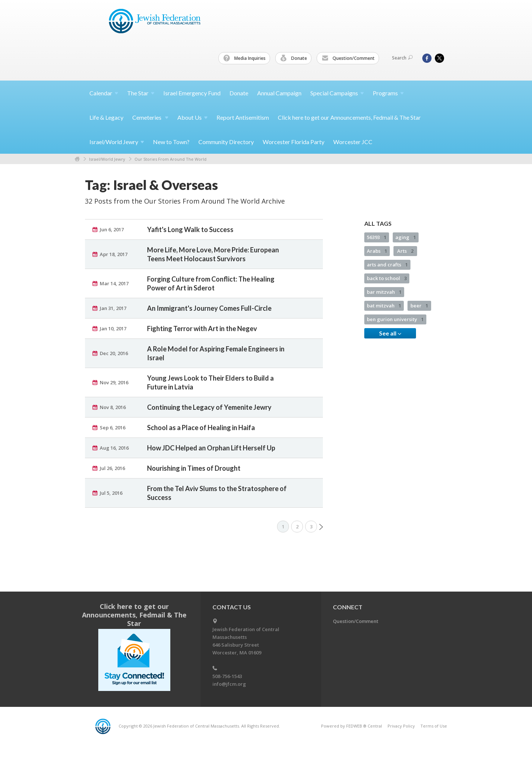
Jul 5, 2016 (111, 493)
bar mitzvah (384, 292)
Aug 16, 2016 (114, 448)
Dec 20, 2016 (114, 353)
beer (419, 306)
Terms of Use (434, 726)
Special (337, 93)
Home (77, 159)
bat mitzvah (384, 306)
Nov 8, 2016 (113, 407)
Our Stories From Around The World (170, 159)
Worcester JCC (353, 142)
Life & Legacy (106, 117)
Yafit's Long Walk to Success (190, 229)
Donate (294, 58)
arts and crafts (387, 265)
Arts (405, 251)
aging (406, 237)
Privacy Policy (401, 726)
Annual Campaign (279, 93)
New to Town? (171, 142)
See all (390, 333)
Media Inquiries (245, 58)
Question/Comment (348, 58)
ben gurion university (395, 319)
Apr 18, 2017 (114, 254)
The (141, 93)
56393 (377, 237)
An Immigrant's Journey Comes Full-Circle (209, 308)
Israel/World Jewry (107, 159)
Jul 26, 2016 (112, 468)
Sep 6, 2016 (112, 428)
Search (402, 58)
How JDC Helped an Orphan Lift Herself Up (211, 448)
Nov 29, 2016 (114, 382)
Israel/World (117, 142)
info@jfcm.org (229, 684)
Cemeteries (150, 117)
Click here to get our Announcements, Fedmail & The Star (349, 117)
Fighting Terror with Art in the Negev (202, 328)
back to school (387, 278)
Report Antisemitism (243, 117)
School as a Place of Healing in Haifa (201, 428)
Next (321, 527)
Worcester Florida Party (294, 142)
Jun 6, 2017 (112, 229)
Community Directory (226, 142)
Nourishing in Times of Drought (194, 468)
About (192, 117)
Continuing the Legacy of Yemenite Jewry (209, 407)
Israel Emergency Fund (192, 93)
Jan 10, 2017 (113, 328)
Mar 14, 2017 (114, 283)
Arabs (377, 251)
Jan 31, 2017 (113, 308)
